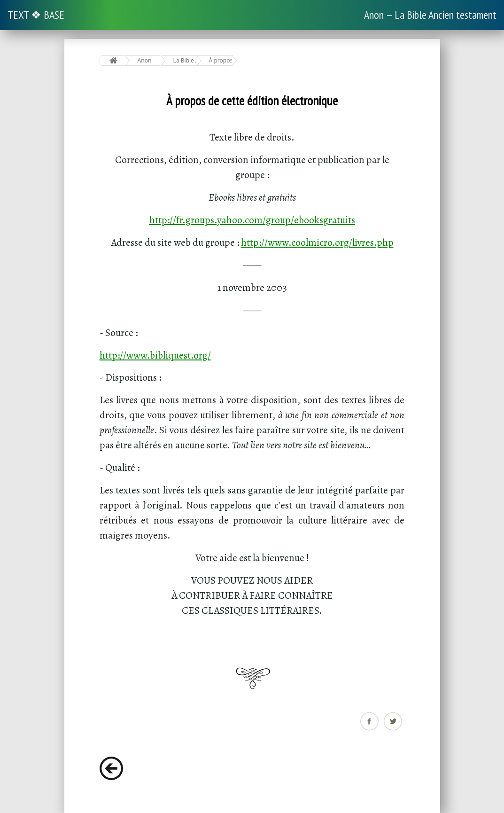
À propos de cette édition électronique (221, 60)
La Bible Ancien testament (185, 60)
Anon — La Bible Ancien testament (430, 15)
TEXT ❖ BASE (36, 15)
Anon (145, 60)
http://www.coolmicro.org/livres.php (317, 242)
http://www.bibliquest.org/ (155, 355)
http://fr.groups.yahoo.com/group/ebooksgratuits (252, 220)
